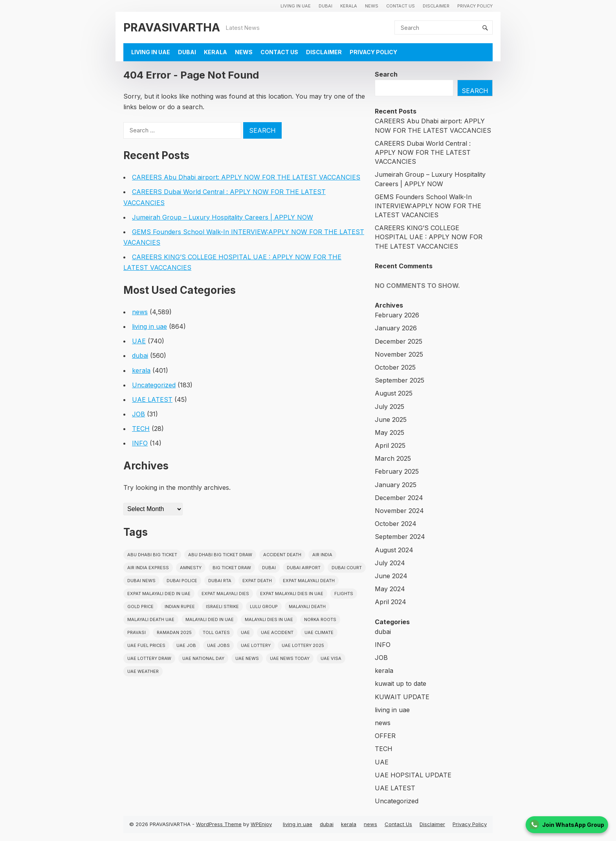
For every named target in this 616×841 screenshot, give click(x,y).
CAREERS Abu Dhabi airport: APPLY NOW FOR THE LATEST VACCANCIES (246, 177)
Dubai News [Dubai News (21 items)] (141, 581)
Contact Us (401, 6)
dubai (325, 6)
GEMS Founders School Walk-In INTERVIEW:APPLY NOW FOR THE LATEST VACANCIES (428, 206)
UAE (139, 341)
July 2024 (390, 563)
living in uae (296, 6)
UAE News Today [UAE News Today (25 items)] (290, 658)
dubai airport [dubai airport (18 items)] (304, 568)
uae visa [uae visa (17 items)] (331, 658)
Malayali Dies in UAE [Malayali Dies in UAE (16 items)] (269, 619)
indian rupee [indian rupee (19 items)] (180, 606)
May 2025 (390, 432)
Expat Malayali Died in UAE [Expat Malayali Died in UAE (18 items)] (159, 594)
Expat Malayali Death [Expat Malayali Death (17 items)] (309, 581)
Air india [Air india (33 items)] (322, 555)
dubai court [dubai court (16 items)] (347, 568)
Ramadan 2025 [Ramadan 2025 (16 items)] (174, 632)
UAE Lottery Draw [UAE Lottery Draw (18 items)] (149, 658)
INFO (140, 443)
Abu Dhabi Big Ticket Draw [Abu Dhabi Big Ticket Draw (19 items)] (220, 555)
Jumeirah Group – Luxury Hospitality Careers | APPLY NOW (223, 217)
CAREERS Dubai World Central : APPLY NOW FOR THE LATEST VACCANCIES (423, 152)
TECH (141, 429)
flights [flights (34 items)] (344, 594)
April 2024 (390, 602)
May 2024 (390, 589)
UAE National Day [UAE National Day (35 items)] (203, 658)
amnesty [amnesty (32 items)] (191, 568)
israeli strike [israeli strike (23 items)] (222, 606)
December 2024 (399, 498)
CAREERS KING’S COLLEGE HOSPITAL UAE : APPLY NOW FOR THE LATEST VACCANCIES (429, 237)
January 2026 (396, 328)
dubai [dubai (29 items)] (269, 568)
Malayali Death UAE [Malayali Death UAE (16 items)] (151, 619)
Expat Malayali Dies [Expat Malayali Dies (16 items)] (225, 594)
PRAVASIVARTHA (172, 27)
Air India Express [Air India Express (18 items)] (148, 568)
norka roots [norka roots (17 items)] (320, 619)
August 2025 (394, 393)
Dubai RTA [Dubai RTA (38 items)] (220, 581)
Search (386, 74)
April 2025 (390, 445)
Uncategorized (154, 385)
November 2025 (399, 354)
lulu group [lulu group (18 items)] (264, 606)
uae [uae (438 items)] (245, 632)
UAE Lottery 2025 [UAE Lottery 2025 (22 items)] (303, 645)
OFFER (385, 736)
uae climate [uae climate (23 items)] (319, 632)
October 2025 (395, 367)
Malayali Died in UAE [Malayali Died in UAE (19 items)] (210, 619)
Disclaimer (436, 6)
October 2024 (396, 524)
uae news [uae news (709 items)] (247, 658)
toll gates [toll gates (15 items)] (216, 632)
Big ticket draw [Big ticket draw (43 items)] (232, 568)
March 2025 (393, 458)
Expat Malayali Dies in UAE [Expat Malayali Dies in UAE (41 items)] (292, 594)
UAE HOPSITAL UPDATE (413, 775)
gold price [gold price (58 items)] (140, 606)
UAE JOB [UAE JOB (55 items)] (186, 645)
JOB (138, 414)
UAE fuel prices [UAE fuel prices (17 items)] (146, 645)
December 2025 (399, 341)
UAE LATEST (152, 399)
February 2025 (397, 471)
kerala (349, 6)
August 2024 (394, 550)
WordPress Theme (219, 824)
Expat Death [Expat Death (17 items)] (257, 581)
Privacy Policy (475, 6)
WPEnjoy (261, 824)
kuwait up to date (401, 683)
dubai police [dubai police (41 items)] (182, 581)
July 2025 (390, 407)
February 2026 (397, 315)
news (372, 6)
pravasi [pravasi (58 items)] (137, 632)
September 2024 (400, 537)
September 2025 (400, 380)
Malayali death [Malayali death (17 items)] (307, 606)
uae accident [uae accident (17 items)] (277, 632)
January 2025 (396, 485)
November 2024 (399, 511)
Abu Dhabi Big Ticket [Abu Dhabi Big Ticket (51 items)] (152, 555)
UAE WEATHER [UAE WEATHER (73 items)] (143, 671)
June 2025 (391, 420)
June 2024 (391, 576)
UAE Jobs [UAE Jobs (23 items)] (218, 645)
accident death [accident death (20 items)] (282, 555)
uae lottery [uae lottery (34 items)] (256, 645)
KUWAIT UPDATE (402, 697)
